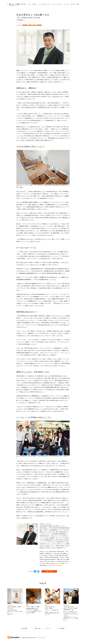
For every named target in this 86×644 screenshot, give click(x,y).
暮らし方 (30, 25)
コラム (46, 605)
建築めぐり (33, 607)
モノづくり (28, 607)
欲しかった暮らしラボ (16, 4)
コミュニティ (25, 25)
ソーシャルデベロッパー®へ (50, 607)
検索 (78, 4)
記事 (27, 605)
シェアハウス (39, 25)
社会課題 (34, 25)
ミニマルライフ (10, 608)
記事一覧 (37, 628)
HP (23, 188)
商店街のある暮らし (67, 610)
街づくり (65, 608)
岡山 (73, 610)
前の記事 (25, 628)
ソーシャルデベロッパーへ (44, 4)
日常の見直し (14, 607)
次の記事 (61, 628)
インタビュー (19, 25)
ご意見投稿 (49, 571)
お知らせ (35, 4)
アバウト (29, 4)
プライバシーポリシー (41, 638)
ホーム (47, 628)
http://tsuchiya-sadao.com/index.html (54, 565)
